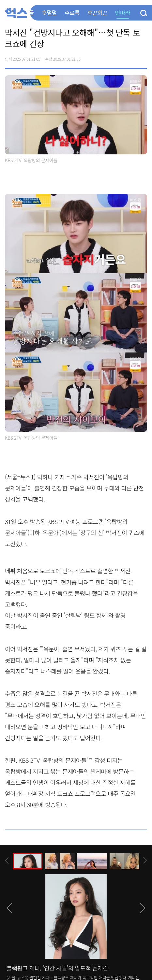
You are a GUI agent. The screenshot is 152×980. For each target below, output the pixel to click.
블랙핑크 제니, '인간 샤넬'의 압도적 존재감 (57, 968)
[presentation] (7, 861)
